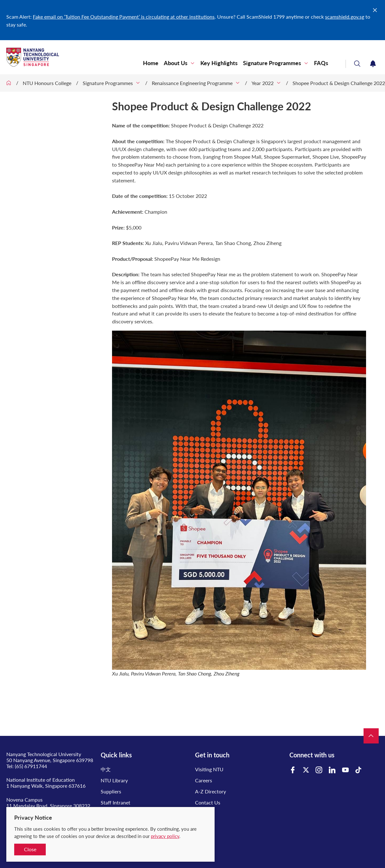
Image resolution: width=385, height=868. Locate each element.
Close (30, 849)
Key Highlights (219, 63)
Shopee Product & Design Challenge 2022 (339, 83)
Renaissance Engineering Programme (192, 83)
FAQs (321, 63)
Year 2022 (263, 83)
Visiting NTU (209, 769)
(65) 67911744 (31, 766)
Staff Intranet (115, 802)
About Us (176, 63)
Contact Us (208, 802)
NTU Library (114, 780)
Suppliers (111, 791)
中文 (106, 769)
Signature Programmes (272, 63)
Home (151, 63)
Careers (204, 780)
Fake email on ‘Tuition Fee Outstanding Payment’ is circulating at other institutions (124, 17)
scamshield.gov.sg (345, 17)
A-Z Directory (210, 791)
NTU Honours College (47, 83)
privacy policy (165, 836)
